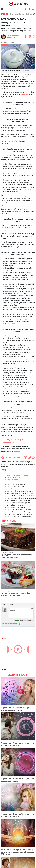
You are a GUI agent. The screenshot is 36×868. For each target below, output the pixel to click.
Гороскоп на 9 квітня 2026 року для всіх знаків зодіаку (18, 744)
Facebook (22, 462)
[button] (29, 9)
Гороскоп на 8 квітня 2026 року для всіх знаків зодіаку (18, 780)
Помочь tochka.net (17, 14)
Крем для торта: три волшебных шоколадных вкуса (16, 556)
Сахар (18, 475)
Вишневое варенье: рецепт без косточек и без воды (16, 594)
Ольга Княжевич (13, 36)
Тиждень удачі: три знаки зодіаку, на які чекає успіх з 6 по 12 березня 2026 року (18, 852)
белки (17, 477)
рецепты (5, 45)
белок (9, 477)
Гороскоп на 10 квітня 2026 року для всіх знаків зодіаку (16, 709)
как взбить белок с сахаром (17, 482)
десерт (9, 475)
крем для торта (12, 480)
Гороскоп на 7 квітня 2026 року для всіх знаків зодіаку (18, 815)
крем (26, 475)
